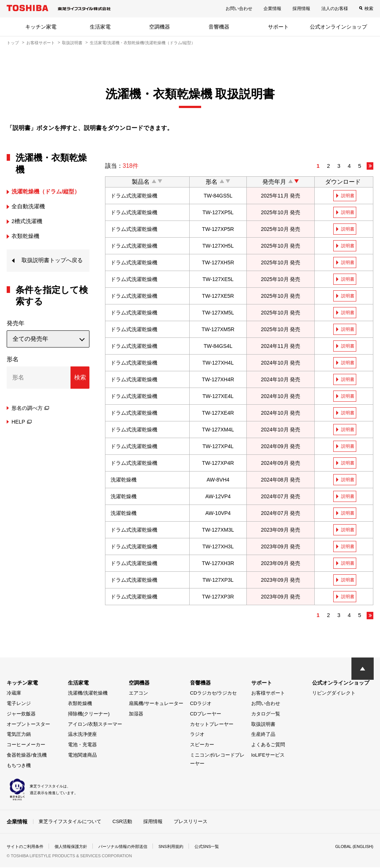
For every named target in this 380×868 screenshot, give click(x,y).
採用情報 (301, 9)
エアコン (138, 694)
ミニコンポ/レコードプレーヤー (217, 760)
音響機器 (219, 27)
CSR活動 (122, 822)
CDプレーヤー (206, 714)
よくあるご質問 (268, 746)
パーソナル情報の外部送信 (131, 847)
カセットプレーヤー (212, 725)
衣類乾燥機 (80, 704)
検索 (369, 9)
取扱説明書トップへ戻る (51, 266)
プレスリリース (191, 822)
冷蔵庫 (14, 694)
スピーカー (202, 746)
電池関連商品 (82, 756)
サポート (278, 27)
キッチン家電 (41, 27)
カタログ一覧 (266, 714)
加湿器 (136, 714)
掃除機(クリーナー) (89, 714)
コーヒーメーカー (26, 746)
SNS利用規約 (183, 847)
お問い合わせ (239, 9)
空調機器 (160, 27)
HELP (22, 433)
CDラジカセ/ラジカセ (213, 694)
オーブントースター (28, 725)
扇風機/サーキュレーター (156, 704)
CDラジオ (201, 704)
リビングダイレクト (334, 694)
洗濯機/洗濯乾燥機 (88, 694)
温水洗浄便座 (82, 735)
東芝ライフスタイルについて (70, 822)
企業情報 (272, 9)
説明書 (348, 196)
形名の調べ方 (30, 419)
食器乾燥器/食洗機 (27, 756)
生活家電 (100, 27)
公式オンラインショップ (338, 27)
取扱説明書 (72, 43)
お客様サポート (41, 43)
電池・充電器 (82, 746)
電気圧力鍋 (19, 735)
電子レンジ (19, 704)
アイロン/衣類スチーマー (95, 725)
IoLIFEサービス (268, 756)
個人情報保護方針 (76, 847)
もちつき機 (19, 766)
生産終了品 (263, 735)
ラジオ (197, 735)
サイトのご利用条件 (27, 847)
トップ (13, 43)
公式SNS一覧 (221, 847)
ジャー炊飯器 (21, 714)
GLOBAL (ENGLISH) (353, 847)
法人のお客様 (335, 9)
